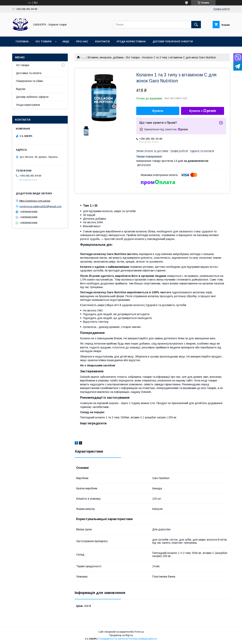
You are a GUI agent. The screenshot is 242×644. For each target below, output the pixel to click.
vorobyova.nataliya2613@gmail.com (41, 206)
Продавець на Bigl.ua (121, 635)
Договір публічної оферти (173, 41)
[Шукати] (196, 25)
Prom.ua (139, 632)
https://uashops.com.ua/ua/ (35, 201)
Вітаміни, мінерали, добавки (106, 57)
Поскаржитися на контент (112, 639)
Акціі (66, 41)
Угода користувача (131, 41)
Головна (22, 41)
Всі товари (133, 57)
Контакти (102, 41)
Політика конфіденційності (142, 639)
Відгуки (21, 89)
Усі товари (44, 41)
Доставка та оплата (29, 73)
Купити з (202, 111)
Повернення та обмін (30, 81)
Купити (158, 111)
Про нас (82, 41)
